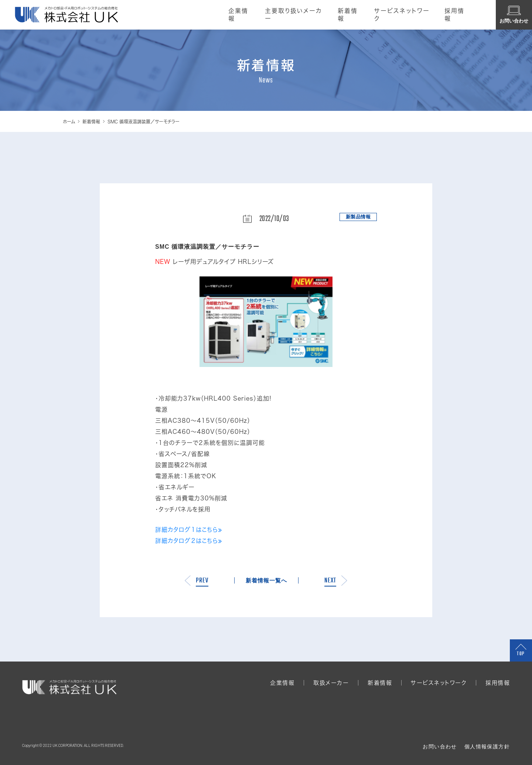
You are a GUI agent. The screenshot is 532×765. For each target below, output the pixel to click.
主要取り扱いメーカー (290, 15)
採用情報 (456, 15)
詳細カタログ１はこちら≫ (189, 530)
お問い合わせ (440, 747)
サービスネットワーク (401, 15)
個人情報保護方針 (487, 747)
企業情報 (233, 15)
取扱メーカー (331, 683)
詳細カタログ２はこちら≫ (189, 541)
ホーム (69, 122)
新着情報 (346, 15)
